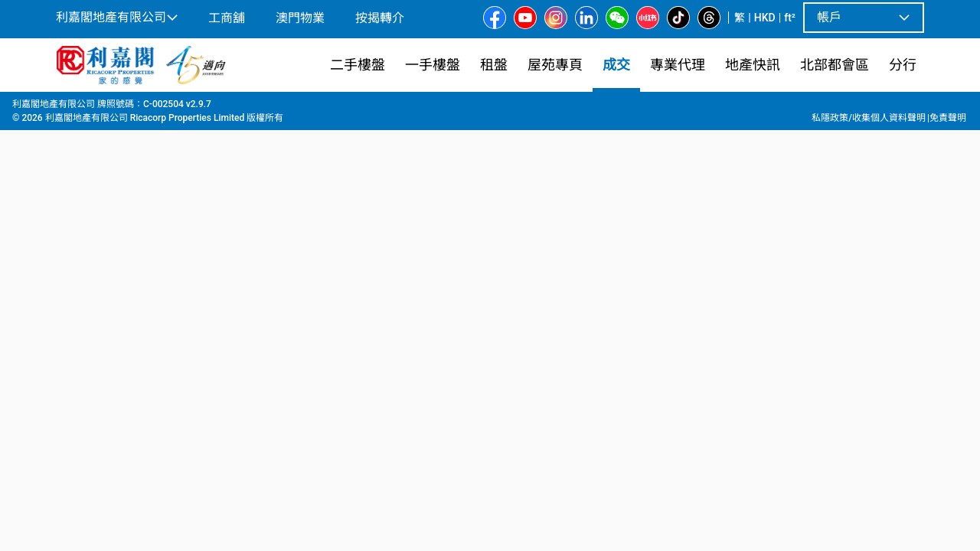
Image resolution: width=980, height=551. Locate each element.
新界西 (137, 108)
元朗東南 (221, 108)
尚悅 (266, 108)
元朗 (177, 108)
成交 (98, 108)
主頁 (64, 108)
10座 (300, 108)
